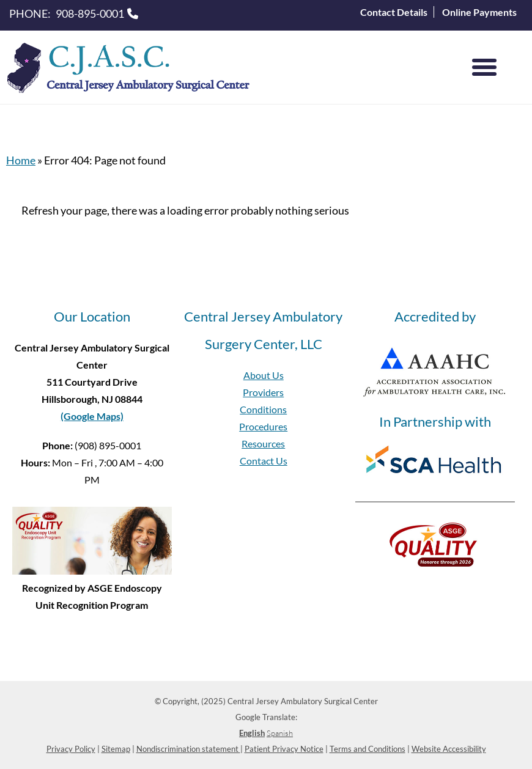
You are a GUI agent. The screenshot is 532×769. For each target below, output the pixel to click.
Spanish (280, 733)
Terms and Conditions (368, 749)
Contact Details (394, 12)
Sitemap (116, 749)
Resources (263, 443)
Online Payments (479, 12)
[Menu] (484, 67)
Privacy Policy (71, 749)
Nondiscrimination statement (188, 749)
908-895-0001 (90, 13)
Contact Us (264, 461)
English (252, 733)
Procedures (263, 426)
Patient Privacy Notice (284, 749)
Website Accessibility (449, 749)
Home (21, 160)
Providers (263, 392)
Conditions (263, 409)
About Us (264, 375)
